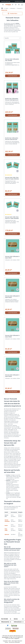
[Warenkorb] (22, 5)
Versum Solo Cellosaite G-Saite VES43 (12, 336)
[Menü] (3, 5)
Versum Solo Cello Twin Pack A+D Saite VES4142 (12, 178)
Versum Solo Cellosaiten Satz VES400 (12, 60)
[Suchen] (12, 5)
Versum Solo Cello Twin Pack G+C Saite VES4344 (12, 218)
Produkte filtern (12, 13)
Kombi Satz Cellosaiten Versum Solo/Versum (12, 139)
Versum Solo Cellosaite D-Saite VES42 (12, 297)
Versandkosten (5, 637)
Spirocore (7, 534)
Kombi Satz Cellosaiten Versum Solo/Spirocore (12, 99)
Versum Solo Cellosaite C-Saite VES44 (12, 376)
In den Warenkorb (13, 76)
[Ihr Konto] (19, 5)
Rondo (6, 525)
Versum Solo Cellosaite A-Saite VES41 (12, 257)
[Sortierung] (12, 38)
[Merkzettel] (16, 5)
